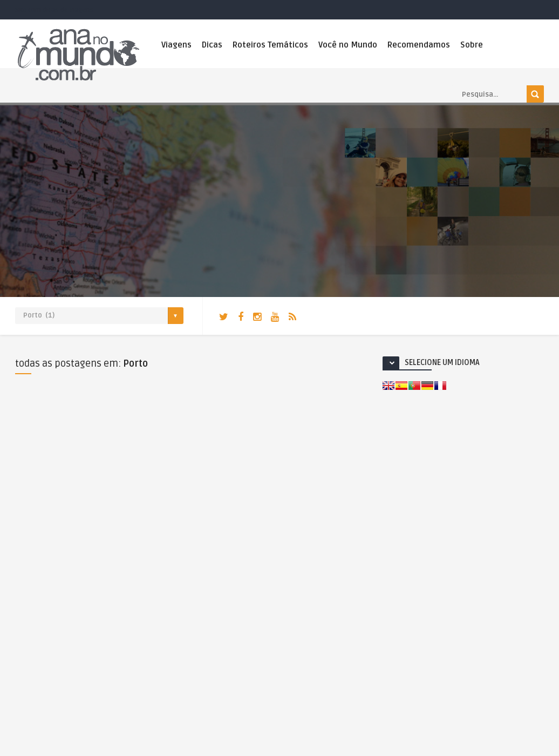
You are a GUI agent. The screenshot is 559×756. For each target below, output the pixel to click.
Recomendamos (419, 45)
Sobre (472, 45)
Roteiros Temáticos (270, 45)
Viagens (176, 45)
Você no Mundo (348, 45)
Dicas (212, 45)
